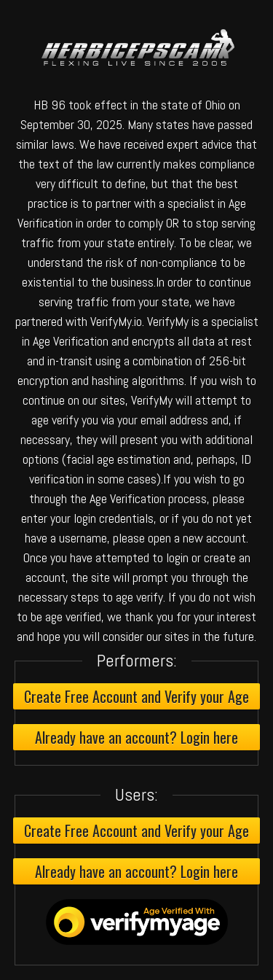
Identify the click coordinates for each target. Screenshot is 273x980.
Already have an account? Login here (136, 737)
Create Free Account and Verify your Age (136, 696)
